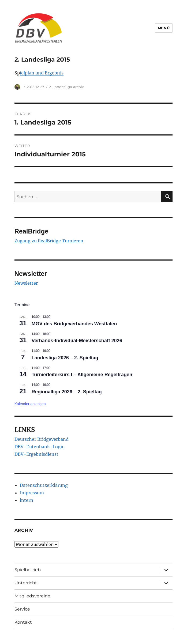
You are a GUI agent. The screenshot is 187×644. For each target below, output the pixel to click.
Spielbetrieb (28, 570)
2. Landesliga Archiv (66, 87)
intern (27, 500)
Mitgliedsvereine (32, 596)
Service (22, 609)
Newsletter (26, 283)
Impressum (32, 493)
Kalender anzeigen (30, 404)
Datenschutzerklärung (44, 485)
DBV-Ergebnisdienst (36, 454)
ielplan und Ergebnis (42, 73)
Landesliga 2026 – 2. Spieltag (65, 358)
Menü (164, 28)
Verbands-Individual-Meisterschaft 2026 (77, 341)
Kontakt (23, 622)
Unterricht (26, 583)
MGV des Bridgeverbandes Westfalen (74, 324)
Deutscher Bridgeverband (42, 439)
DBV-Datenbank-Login (40, 447)
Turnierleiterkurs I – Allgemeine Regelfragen (82, 375)
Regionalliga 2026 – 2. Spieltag (67, 392)
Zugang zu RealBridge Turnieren (49, 241)
